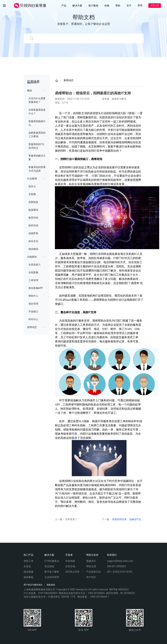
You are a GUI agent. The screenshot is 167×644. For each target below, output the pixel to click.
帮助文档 (91, 566)
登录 (140, 5)
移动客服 (28, 572)
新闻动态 (32, 327)
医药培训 (33, 225)
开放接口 (33, 311)
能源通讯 (33, 210)
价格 (107, 6)
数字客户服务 (52, 572)
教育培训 (33, 218)
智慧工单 (28, 561)
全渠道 (27, 566)
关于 (129, 6)
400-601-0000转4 (116, 566)
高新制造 (33, 202)
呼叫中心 (33, 319)
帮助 (118, 6)
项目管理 (33, 304)
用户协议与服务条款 (33, 585)
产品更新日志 (93, 572)
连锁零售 (33, 233)
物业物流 (33, 249)
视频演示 (91, 561)
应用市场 (70, 566)
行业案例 (32, 179)
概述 (30, 91)
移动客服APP (36, 288)
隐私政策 (51, 585)
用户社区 (91, 577)
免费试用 (155, 6)
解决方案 (77, 6)
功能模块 (32, 257)
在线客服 (33, 272)
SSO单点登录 (72, 572)
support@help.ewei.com (120, 561)
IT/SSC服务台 (52, 561)
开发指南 (70, 561)
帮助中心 (33, 296)
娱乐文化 (33, 241)
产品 (64, 6)
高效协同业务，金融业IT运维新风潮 (131, 519)
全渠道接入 (35, 265)
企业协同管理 (52, 577)
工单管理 (33, 280)
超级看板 (28, 577)
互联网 (32, 194)
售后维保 (49, 566)
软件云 (32, 186)
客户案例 (93, 6)
